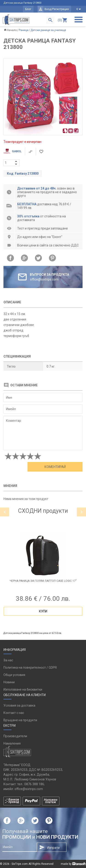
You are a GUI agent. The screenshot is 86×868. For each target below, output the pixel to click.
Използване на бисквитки (23, 689)
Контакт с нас (14, 713)
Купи (43, 611)
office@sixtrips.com (29, 789)
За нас (8, 660)
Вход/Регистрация (57, 9)
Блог (28, 9)
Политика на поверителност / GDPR (30, 668)
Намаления (12, 743)
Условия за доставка (19, 705)
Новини (9, 682)
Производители (15, 736)
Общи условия (14, 675)
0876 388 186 (34, 784)
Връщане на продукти (20, 720)
